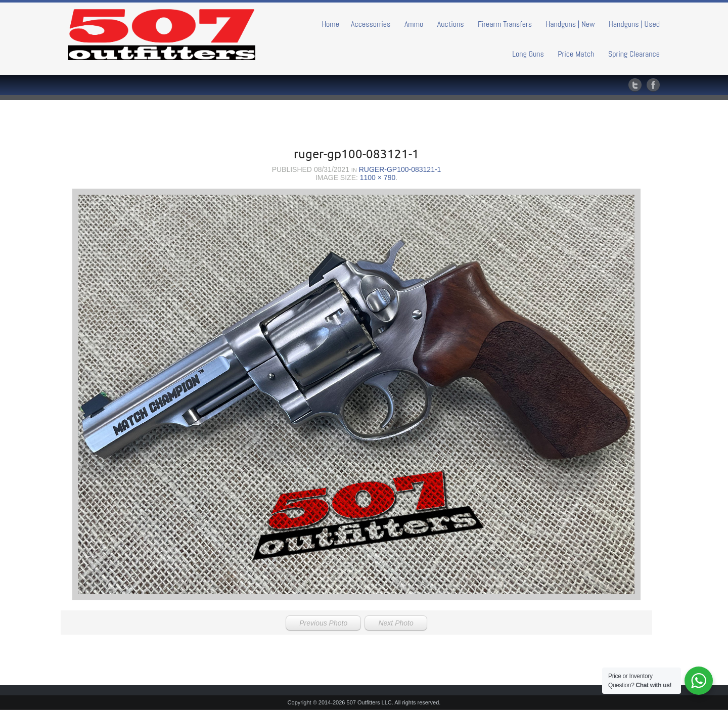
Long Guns (528, 54)
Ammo (414, 24)
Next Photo (396, 623)
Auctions (451, 24)
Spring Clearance (634, 54)
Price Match (576, 54)
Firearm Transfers (505, 24)
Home (330, 24)
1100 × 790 (378, 177)
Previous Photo (323, 623)
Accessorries (371, 24)
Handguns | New (570, 24)
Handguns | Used (634, 24)
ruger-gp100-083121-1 (400, 169)
